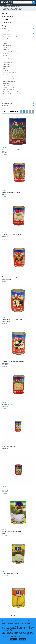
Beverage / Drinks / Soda (9, 90)
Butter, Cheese (7, 66)
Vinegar (5, 68)
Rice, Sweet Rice (7, 45)
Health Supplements (8, 62)
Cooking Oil (6, 85)
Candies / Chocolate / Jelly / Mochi (11, 54)
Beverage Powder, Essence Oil (11, 92)
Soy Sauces (6, 83)
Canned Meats (7, 96)
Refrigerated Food (7, 103)
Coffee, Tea (6, 64)
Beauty (3, 108)
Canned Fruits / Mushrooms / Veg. (11, 10)
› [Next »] (33, 111)
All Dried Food (6, 35)
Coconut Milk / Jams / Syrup (10, 94)
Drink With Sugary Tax (9, 88)
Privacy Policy (8, 630)
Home (3, 8)
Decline (22, 639)
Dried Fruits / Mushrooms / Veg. (11, 56)
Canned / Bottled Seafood (9, 73)
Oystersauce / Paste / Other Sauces (12, 79)
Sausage (5, 41)
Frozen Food (5, 31)
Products (9, 8)
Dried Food (17, 8)
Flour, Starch (6, 47)
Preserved (4, 28)
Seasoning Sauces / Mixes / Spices (11, 77)
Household (5, 106)
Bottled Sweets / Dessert (9, 98)
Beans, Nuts (6, 60)
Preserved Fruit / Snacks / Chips (11, 37)
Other (3, 101)
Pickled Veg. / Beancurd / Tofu (10, 58)
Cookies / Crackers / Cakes (9, 39)
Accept (13, 639)
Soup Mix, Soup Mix (8, 52)
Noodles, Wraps (7, 50)
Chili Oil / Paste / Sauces (9, 81)
